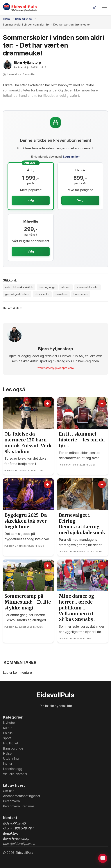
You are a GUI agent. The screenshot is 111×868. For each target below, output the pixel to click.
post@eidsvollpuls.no (19, 844)
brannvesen (83, 294)
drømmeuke (43, 294)
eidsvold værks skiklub (19, 287)
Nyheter (9, 723)
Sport (7, 738)
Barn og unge (13, 749)
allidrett (67, 287)
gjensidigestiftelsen (17, 294)
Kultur (7, 728)
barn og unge (48, 287)
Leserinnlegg (13, 769)
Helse (7, 754)
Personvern (11, 801)
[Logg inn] (95, 7)
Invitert (8, 764)
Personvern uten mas (19, 807)
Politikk (8, 733)
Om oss (9, 791)
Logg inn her (71, 157)
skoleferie (63, 294)
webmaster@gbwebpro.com (56, 368)
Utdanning (11, 759)
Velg (31, 200)
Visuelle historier (15, 774)
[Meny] (104, 7)
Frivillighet (11, 743)
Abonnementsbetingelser (22, 796)
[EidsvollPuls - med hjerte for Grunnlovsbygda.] (20, 7)
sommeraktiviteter (88, 287)
